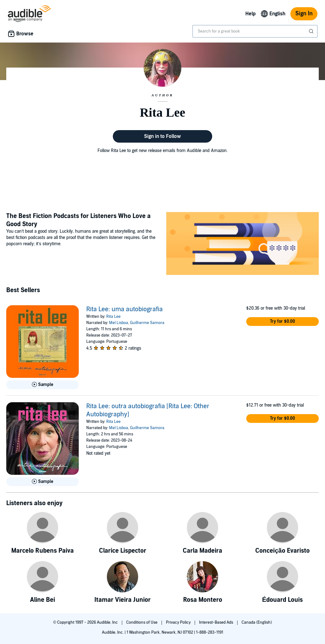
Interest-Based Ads (217, 622)
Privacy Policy (179, 622)
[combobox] (255, 31)
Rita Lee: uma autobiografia (125, 309)
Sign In (304, 14)
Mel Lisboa (119, 323)
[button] (282, 322)
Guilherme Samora (147, 323)
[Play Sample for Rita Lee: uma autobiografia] (42, 385)
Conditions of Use (142, 622)
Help (250, 14)
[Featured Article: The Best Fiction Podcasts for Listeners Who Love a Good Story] (242, 244)
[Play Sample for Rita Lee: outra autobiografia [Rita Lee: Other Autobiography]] (42, 482)
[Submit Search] (312, 31)
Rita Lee (113, 317)
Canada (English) (257, 622)
